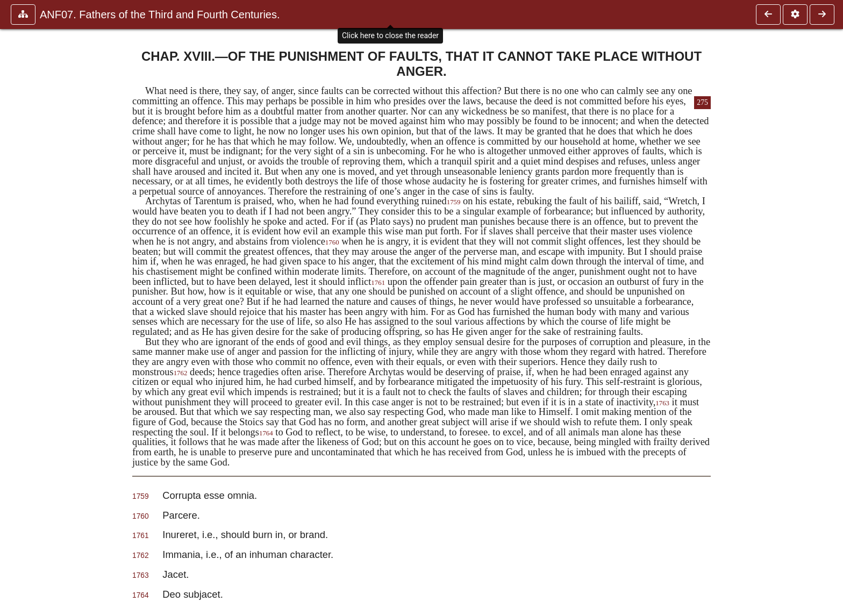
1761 (378, 283)
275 (702, 102)
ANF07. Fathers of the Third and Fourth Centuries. (160, 15)
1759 (454, 202)
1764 (266, 433)
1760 (332, 242)
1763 (662, 403)
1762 (181, 373)
